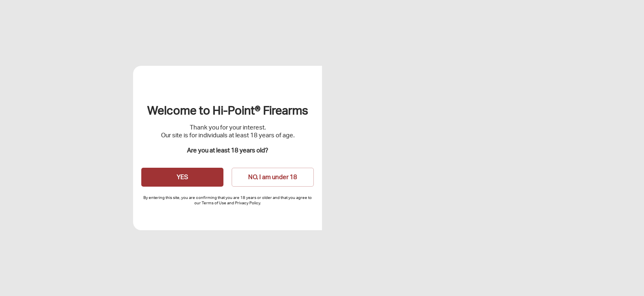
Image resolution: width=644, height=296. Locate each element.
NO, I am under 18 (273, 177)
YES (182, 177)
